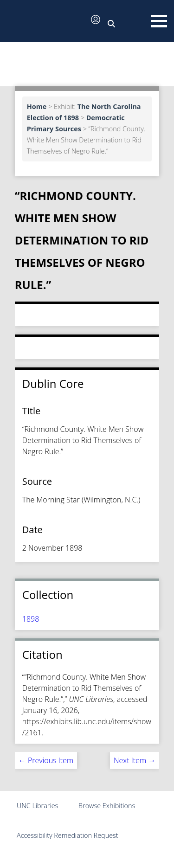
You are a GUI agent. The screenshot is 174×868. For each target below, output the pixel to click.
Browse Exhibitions (107, 806)
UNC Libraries (37, 806)
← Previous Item (46, 760)
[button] (46, 22)
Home (37, 106)
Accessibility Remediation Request (68, 835)
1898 (31, 619)
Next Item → (135, 760)
